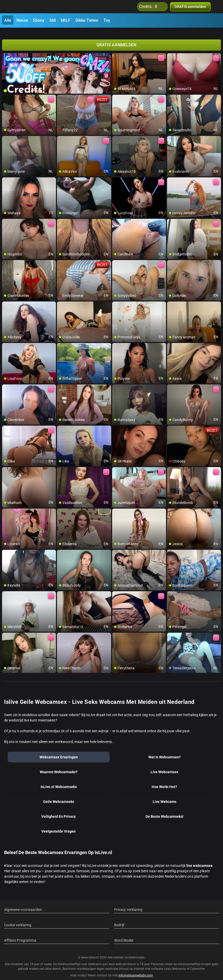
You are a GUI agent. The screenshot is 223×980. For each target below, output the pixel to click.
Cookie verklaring (18, 919)
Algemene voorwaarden (23, 903)
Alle (8, 20)
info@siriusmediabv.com (136, 970)
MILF (66, 20)
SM (53, 20)
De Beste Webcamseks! (164, 810)
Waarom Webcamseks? (59, 766)
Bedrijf (119, 919)
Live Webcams (164, 795)
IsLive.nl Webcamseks (59, 781)
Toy (107, 20)
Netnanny (179, 963)
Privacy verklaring (128, 903)
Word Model (124, 934)
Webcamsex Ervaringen (59, 751)
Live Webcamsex (164, 766)
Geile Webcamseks (59, 795)
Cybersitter (198, 963)
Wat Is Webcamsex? (164, 751)
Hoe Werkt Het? (164, 781)
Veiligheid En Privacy (59, 810)
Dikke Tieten (87, 20)
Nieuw (22, 20)
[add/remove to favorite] (116, 51)
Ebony (39, 20)
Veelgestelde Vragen (59, 825)
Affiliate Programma (20, 934)
